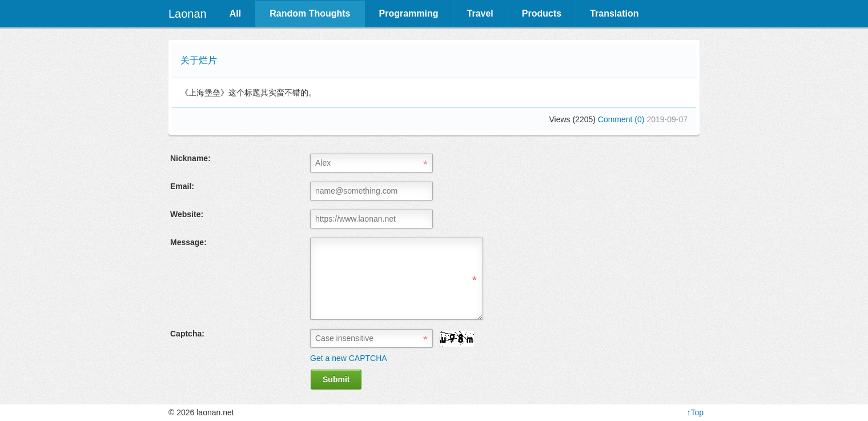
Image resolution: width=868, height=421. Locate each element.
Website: (187, 214)
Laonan (188, 14)
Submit (336, 379)
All (235, 13)
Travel (480, 13)
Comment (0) (622, 119)
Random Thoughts (310, 13)
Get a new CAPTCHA (349, 358)
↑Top (695, 412)
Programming (409, 13)
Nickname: (190, 158)
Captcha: (187, 334)
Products (542, 13)
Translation (614, 13)
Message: (188, 242)
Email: (182, 186)
